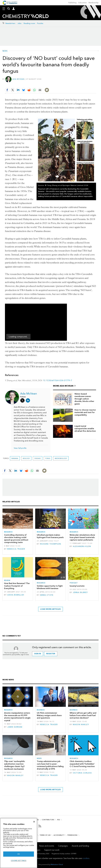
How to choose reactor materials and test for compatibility (85, 412)
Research (8, 532)
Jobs (19, 23)
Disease (38, 458)
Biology (26, 458)
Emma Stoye (47, 595)
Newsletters (10, 23)
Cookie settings (19, 861)
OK (19, 854)
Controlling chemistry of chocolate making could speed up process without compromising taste (16, 539)
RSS (59, 820)
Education (83, 3)
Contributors (48, 820)
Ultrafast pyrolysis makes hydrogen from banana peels (50, 536)
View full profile (20, 448)
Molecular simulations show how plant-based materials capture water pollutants (82, 537)
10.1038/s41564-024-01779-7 (57, 380)
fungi (48, 458)
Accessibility (59, 835)
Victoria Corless (82, 773)
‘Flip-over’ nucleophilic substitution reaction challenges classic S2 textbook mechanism (14, 765)
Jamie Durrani (15, 727)
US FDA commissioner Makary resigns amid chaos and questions (49, 715)
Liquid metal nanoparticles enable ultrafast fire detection (85, 429)
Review (7, 580)
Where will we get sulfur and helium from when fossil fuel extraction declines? (83, 715)
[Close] (34, 822)
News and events (47, 846)
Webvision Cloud (57, 864)
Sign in (38, 654)
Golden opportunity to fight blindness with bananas (50, 587)
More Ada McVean (63, 386)
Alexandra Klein (82, 546)
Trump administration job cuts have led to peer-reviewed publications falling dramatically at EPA (50, 765)
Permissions (72, 835)
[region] (19, 843)
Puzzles (40, 23)
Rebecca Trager (16, 549)
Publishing (72, 3)
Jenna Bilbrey (80, 592)
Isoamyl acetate (77, 586)
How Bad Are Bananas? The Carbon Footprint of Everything (17, 586)
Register (51, 654)
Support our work (52, 850)
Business (41, 710)
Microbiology (61, 458)
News (5, 51)
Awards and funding (80, 846)
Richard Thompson (51, 544)
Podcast (74, 583)
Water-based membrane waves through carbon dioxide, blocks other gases (84, 399)
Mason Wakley (81, 725)
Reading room (29, 23)
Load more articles (50, 609)
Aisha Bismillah (16, 595)
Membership (94, 3)
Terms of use (45, 835)
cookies (86, 858)
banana (15, 458)
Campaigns (63, 846)
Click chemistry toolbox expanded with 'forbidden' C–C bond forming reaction (82, 764)
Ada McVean (18, 79)
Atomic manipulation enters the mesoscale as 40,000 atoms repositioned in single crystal (17, 717)
